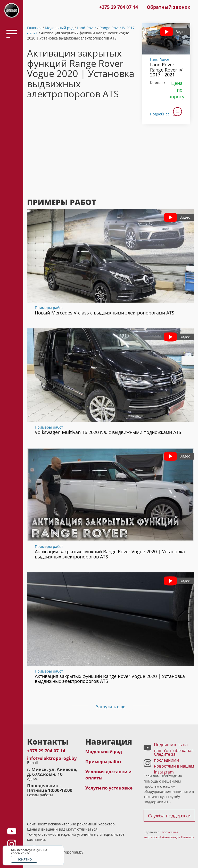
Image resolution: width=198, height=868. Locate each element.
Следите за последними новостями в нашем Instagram (174, 763)
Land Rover (86, 28)
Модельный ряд (59, 28)
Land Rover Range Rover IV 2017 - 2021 (166, 70)
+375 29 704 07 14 (119, 7)
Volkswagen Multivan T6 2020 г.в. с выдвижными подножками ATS (108, 432)
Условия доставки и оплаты (108, 775)
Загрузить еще (111, 707)
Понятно (24, 859)
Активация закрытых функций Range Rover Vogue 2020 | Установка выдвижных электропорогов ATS (110, 554)
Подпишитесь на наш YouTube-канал (174, 748)
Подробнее (160, 114)
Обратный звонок (168, 7)
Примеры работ (49, 308)
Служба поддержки (169, 816)
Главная (34, 28)
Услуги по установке (109, 788)
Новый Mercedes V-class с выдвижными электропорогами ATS (105, 313)
